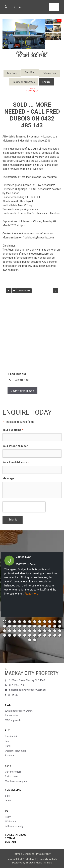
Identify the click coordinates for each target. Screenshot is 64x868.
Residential (11, 737)
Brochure (12, 73)
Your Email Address (16, 462)
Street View (24, 291)
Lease (8, 801)
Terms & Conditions (24, 854)
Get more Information (22, 391)
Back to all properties (24, 82)
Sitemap (10, 838)
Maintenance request (16, 781)
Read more (31, 594)
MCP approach (13, 720)
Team (8, 817)
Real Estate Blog (16, 835)
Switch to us (11, 776)
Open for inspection (15, 751)
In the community (14, 826)
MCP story (10, 822)
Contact (11, 842)
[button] (5, 622)
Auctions (10, 755)
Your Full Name (13, 430)
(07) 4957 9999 (17, 685)
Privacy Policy (43, 854)
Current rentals (13, 772)
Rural (8, 746)
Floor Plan (30, 72)
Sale (7, 796)
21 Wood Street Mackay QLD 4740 (27, 680)
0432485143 (21, 380)
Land (8, 741)
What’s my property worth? (19, 711)
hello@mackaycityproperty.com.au (27, 690)
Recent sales (12, 716)
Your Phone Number (16, 446)
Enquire (46, 82)
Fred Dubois (17, 374)
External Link (49, 73)
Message (8, 478)
